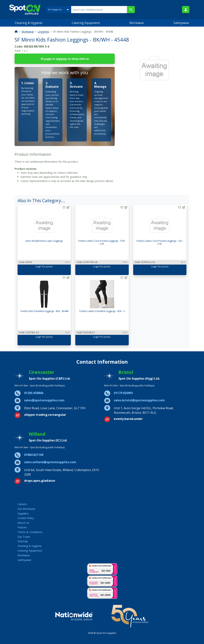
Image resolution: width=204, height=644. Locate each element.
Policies (22, 527)
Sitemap (23, 541)
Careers (22, 504)
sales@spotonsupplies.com (44, 400)
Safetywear (181, 23)
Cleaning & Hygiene (28, 23)
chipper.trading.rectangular (45, 415)
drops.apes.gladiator (40, 481)
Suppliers (23, 513)
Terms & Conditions (30, 532)
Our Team (24, 537)
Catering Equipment (86, 23)
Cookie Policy (26, 518)
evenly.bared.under (128, 419)
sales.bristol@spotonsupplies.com (139, 400)
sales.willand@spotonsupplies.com (50, 462)
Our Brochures (26, 509)
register (61, 59)
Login (48, 59)
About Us (23, 523)
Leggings (43, 32)
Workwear (137, 23)
